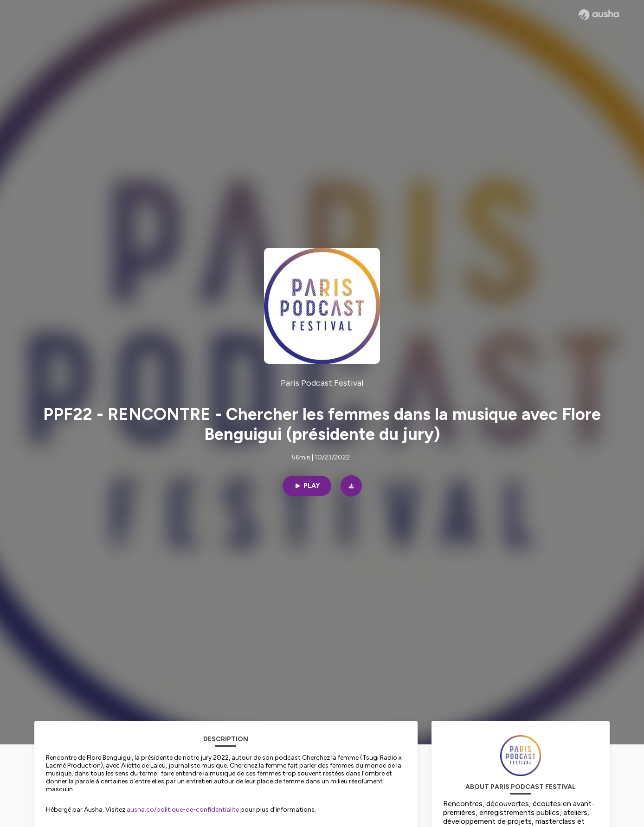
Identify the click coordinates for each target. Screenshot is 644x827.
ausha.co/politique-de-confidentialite (183, 810)
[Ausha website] (599, 15)
